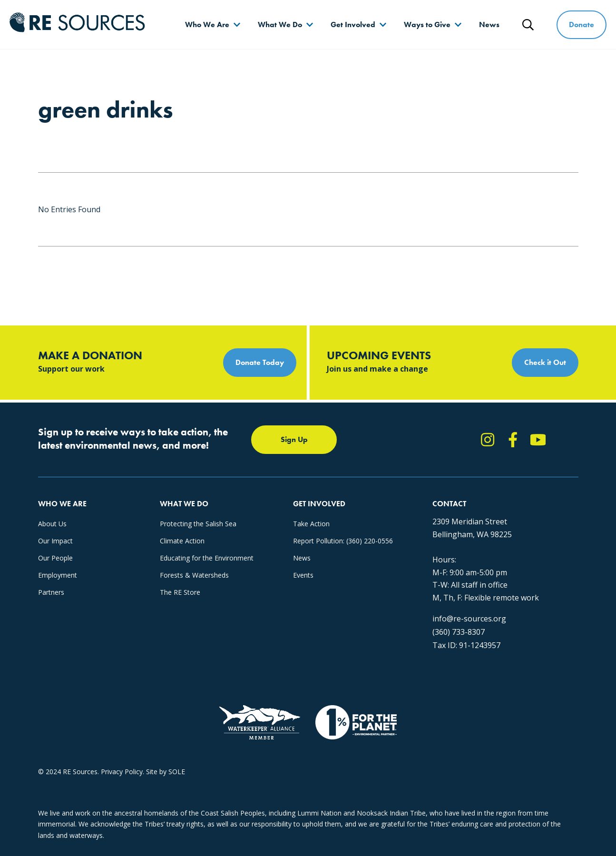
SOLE (177, 772)
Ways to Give (427, 25)
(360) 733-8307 (459, 632)
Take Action (311, 524)
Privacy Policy (122, 772)
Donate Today (260, 362)
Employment (58, 575)
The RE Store (180, 592)
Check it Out (545, 362)
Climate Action (182, 541)
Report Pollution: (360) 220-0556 (343, 541)
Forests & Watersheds (194, 575)
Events (303, 575)
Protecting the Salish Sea (198, 524)
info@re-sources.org (469, 619)
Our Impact (55, 541)
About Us (52, 524)
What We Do (280, 25)
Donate (582, 25)
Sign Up (294, 439)
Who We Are (207, 25)
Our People (55, 558)
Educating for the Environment (207, 558)
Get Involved (353, 25)
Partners (51, 592)
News (489, 25)
